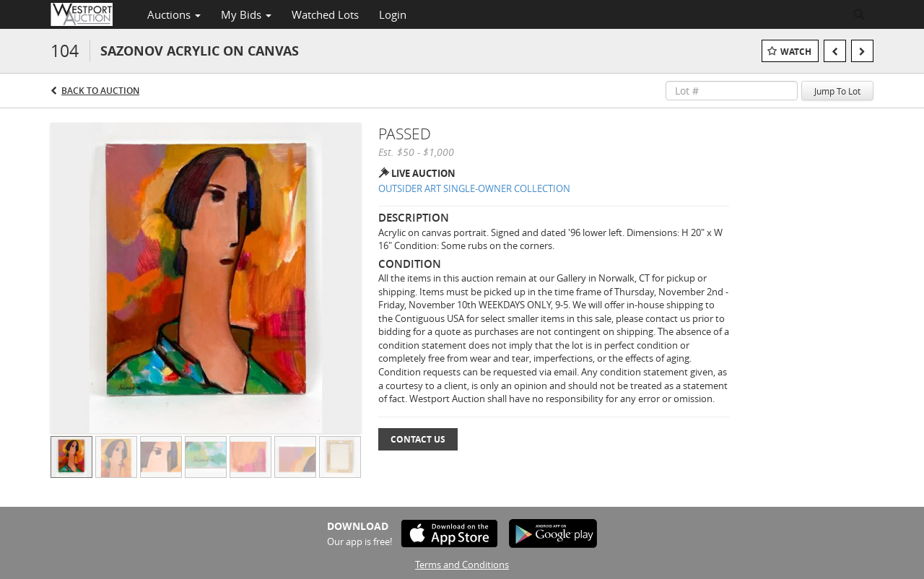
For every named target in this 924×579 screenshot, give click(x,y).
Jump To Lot (837, 91)
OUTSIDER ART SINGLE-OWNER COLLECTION (474, 188)
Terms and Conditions (462, 565)
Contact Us (418, 439)
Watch (796, 52)
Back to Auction (100, 91)
